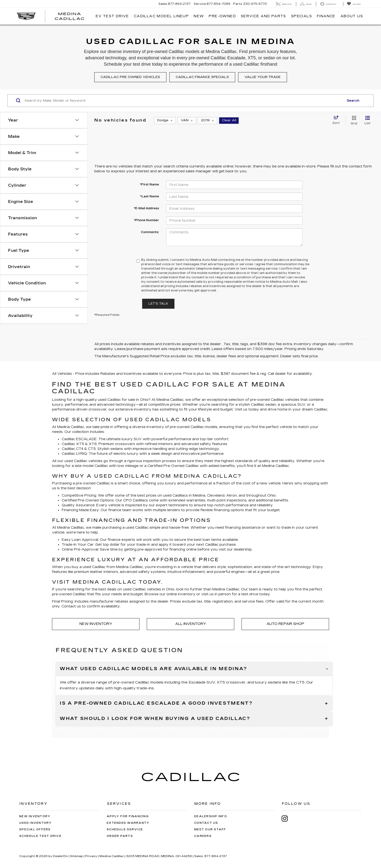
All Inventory (191, 624)
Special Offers (35, 829)
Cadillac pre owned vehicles (130, 77)
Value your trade (263, 77)
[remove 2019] (207, 121)
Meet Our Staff (210, 829)
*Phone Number (146, 220)
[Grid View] (353, 121)
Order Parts (120, 836)
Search (353, 101)
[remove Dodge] (165, 121)
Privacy (91, 856)
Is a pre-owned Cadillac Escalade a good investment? (156, 703)
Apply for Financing (128, 816)
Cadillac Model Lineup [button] (161, 16)
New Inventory (96, 624)
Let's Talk (158, 304)
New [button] (199, 16)
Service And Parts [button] (264, 16)
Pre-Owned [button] (222, 16)
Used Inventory (35, 823)
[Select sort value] (338, 120)
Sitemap (76, 856)
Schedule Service (125, 829)
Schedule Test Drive (40, 836)
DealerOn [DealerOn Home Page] (60, 856)
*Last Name (150, 196)
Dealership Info (211, 816)
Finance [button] (326, 16)
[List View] (368, 121)
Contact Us (206, 823)
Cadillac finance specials (202, 77)
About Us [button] (352, 16)
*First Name (149, 184)
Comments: (150, 232)
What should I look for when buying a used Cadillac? (155, 719)
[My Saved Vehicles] (354, 4)
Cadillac (177, 400)
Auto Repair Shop (285, 624)
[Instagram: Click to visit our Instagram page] (287, 819)
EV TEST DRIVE (112, 16)
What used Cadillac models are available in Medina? (154, 669)
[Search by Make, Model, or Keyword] (184, 101)
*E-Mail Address (146, 208)
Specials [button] (302, 16)
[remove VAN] (187, 121)
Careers (203, 836)
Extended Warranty (128, 823)
